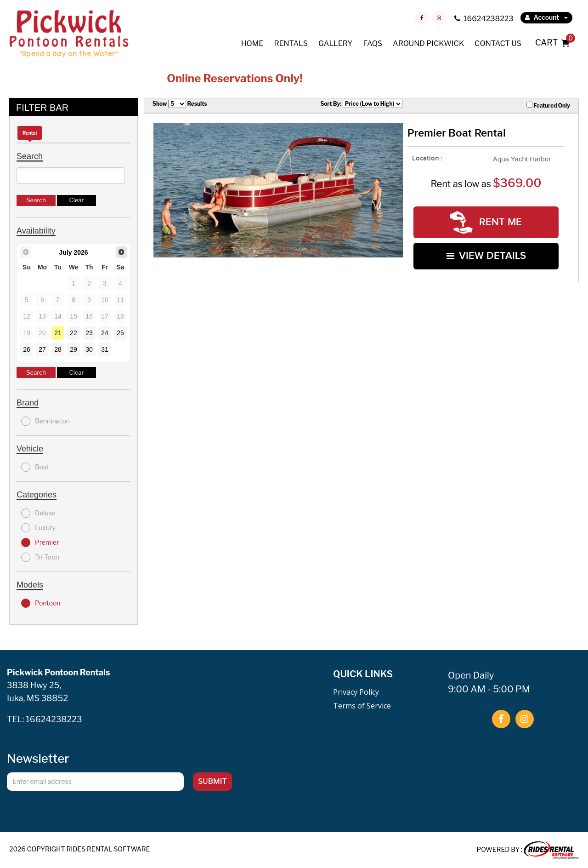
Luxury (38, 528)
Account (546, 17)
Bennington (45, 421)
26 (27, 349)
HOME (252, 43)
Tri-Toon (40, 557)
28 (58, 349)
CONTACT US (498, 43)
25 (120, 333)
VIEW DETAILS (486, 256)
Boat (35, 467)
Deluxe (38, 513)
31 (105, 349)
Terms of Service (362, 706)
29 (73, 349)
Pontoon (41, 603)
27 (42, 349)
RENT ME (486, 222)
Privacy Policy (356, 692)
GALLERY (335, 43)
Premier (40, 542)
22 (73, 333)
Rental (30, 133)
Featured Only (548, 105)
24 (105, 333)
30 (89, 349)
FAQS (373, 43)
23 (89, 333)
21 (58, 333)
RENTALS (291, 43)
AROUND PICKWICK (428, 43)
